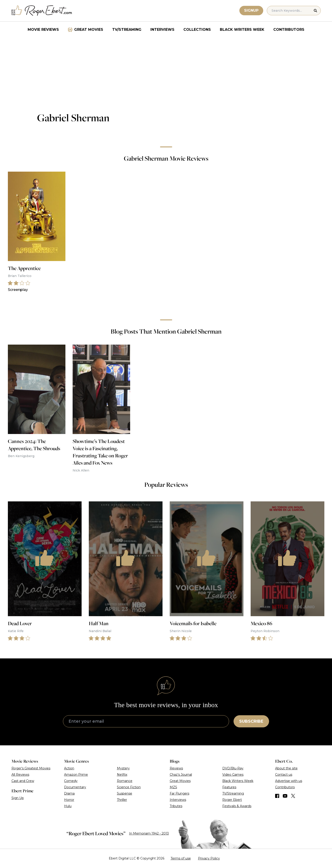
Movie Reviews (43, 30)
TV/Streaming (127, 30)
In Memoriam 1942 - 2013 (149, 833)
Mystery (123, 768)
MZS (173, 787)
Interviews (162, 30)
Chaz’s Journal (181, 775)
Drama (69, 793)
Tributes (176, 806)
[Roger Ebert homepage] (42, 11)
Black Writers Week (242, 30)
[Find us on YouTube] (285, 796)
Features (229, 787)
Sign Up (18, 798)
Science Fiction (129, 787)
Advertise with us (289, 781)
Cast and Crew (23, 781)
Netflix (122, 775)
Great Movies (89, 30)
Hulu (68, 806)
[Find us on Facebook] (277, 796)
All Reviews (20, 775)
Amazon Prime (76, 775)
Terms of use (181, 858)
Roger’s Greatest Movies (31, 768)
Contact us (284, 775)
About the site (286, 768)
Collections (197, 30)
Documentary (75, 787)
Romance (125, 781)
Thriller (122, 800)
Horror (69, 800)
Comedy (71, 781)
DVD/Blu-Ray (233, 768)
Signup (251, 10)
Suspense (125, 793)
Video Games (233, 775)
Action (69, 768)
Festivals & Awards (237, 806)
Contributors (289, 30)
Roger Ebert (232, 800)
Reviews (176, 768)
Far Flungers (179, 793)
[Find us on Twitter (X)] (293, 796)
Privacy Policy (209, 858)
